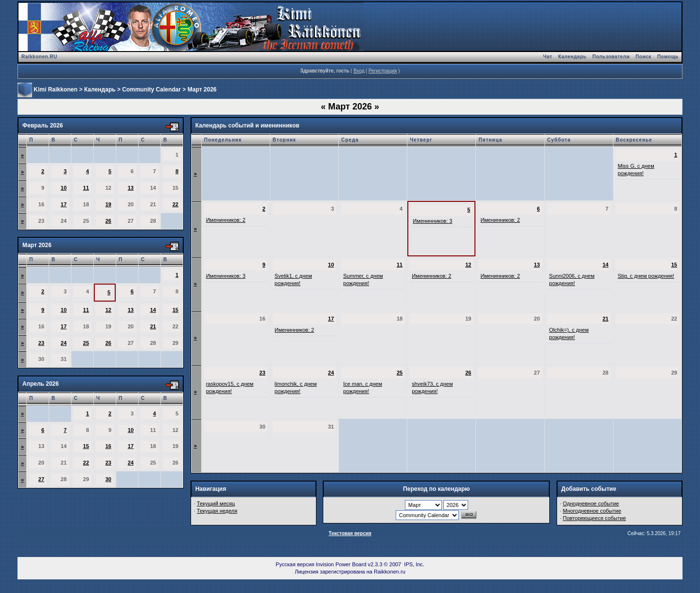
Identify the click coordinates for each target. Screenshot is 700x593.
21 (153, 326)
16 (108, 446)
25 (86, 343)
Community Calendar (151, 90)
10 (64, 188)
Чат (548, 57)
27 (41, 479)
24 (64, 343)
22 (175, 204)
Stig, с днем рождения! (646, 276)
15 (175, 310)
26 (108, 221)
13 (131, 188)
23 (41, 343)
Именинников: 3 (432, 221)
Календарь (572, 57)
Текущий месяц (216, 503)
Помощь (668, 57)
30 (108, 479)
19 (108, 204)
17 (64, 204)
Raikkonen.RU (39, 57)
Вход (359, 71)
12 (108, 310)
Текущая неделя (217, 511)
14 (153, 310)
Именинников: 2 (226, 220)
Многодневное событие (592, 511)
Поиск (643, 57)
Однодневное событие (591, 503)
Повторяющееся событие (595, 518)
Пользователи (611, 57)
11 (86, 188)
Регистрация (383, 71)
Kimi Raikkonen (55, 90)
